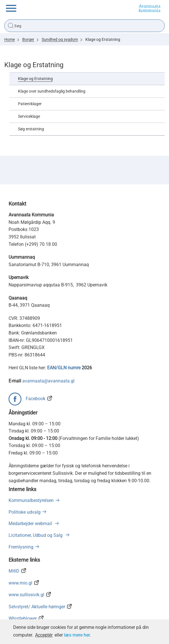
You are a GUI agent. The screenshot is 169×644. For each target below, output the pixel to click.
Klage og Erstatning (103, 39)
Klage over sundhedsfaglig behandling (52, 91)
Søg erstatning (31, 129)
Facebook (36, 399)
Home (10, 39)
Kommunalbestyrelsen (31, 500)
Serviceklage (29, 116)
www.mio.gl (20, 583)
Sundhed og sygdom (60, 39)
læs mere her (77, 635)
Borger (28, 39)
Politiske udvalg (25, 512)
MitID (14, 571)
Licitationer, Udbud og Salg (36, 535)
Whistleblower (23, 618)
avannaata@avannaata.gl (48, 381)
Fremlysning (21, 547)
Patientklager (30, 104)
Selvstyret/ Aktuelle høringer (37, 607)
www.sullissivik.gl (26, 595)
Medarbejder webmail (31, 524)
